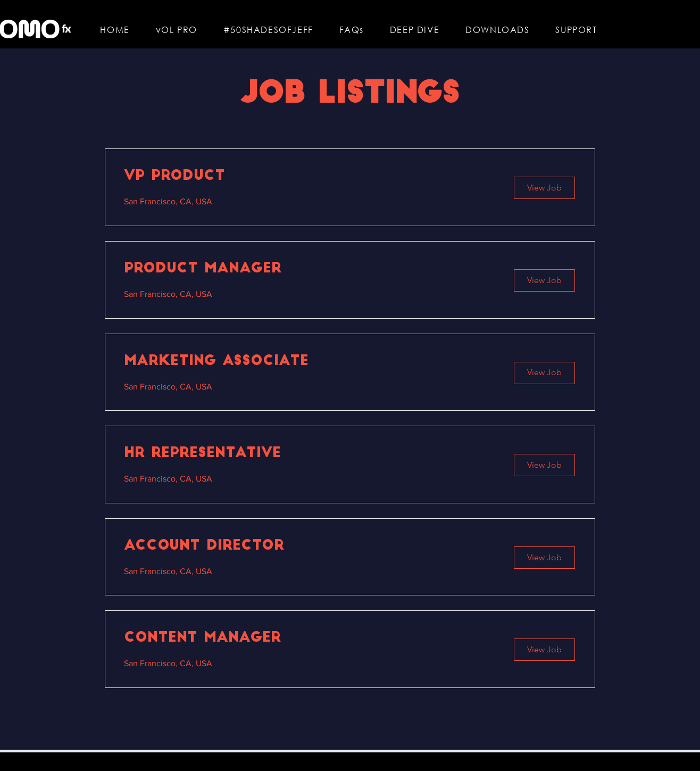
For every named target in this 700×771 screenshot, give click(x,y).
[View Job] (544, 188)
